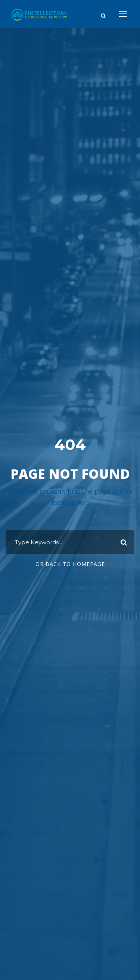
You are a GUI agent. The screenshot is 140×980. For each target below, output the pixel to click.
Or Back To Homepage (70, 564)
